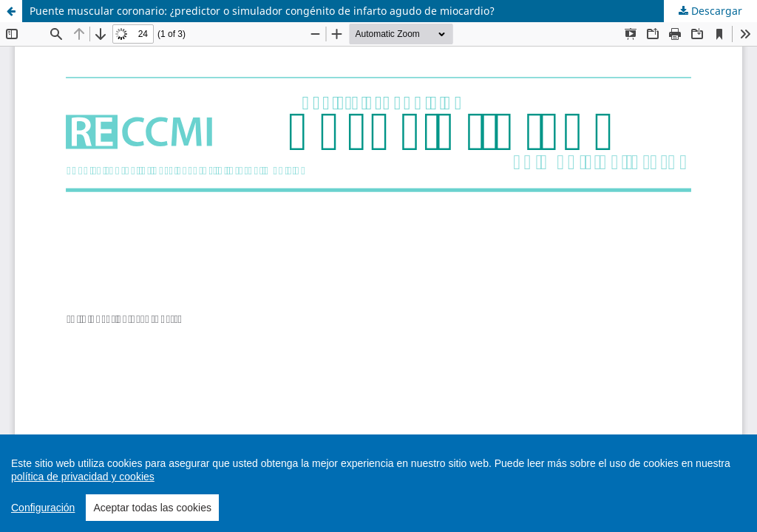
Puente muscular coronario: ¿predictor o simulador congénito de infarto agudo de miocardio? (262, 11)
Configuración (43, 508)
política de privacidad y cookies (83, 477)
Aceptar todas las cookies (152, 508)
